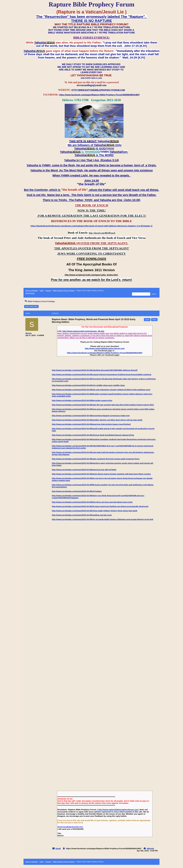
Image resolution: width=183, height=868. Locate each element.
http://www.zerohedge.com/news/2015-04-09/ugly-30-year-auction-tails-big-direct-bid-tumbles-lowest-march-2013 (103, 405)
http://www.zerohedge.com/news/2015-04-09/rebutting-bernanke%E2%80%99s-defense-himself (95, 370)
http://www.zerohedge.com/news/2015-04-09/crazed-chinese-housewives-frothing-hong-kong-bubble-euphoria (102, 374)
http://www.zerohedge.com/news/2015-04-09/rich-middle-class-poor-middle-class (88, 385)
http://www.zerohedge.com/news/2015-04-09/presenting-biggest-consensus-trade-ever (91, 416)
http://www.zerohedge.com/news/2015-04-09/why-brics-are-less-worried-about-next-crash (92, 502)
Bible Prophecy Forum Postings (64, 291)
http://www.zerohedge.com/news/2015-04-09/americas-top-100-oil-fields (84, 470)
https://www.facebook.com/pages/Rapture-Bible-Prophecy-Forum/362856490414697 (105, 353)
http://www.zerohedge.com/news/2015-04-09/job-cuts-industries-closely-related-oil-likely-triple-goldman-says (101, 390)
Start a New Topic (31, 307)
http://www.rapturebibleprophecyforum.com (105, 348)
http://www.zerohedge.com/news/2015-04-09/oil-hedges (77, 491)
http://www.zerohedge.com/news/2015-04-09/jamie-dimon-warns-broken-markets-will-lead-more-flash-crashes (101, 474)
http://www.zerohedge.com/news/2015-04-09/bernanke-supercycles (82, 400)
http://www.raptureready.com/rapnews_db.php (83, 331)
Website (150, 848)
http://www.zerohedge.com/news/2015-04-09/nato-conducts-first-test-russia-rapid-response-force (96, 459)
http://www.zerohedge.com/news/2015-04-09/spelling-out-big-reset (82, 515)
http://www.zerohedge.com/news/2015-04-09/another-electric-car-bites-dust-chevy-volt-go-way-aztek (97, 420)
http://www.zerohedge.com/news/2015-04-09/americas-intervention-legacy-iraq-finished (91, 424)
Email (58, 848)
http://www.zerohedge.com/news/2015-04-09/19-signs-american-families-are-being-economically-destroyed (100, 506)
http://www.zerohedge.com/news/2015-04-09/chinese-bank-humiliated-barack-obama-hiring (93, 435)
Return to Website (32, 291)
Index (42, 291)
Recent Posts (30, 293)
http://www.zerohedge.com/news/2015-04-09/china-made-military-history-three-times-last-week (95, 511)
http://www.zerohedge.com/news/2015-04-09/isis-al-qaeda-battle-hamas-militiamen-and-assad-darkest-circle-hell (102, 519)
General (48, 291)
